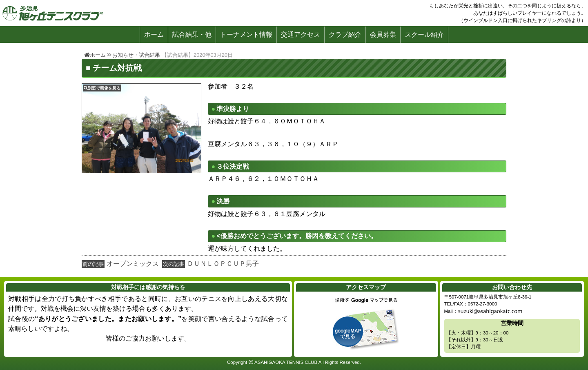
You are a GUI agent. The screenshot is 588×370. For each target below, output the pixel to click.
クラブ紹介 (345, 35)
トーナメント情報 (246, 35)
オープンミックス (133, 264)
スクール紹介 (424, 35)
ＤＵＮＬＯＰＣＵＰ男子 (223, 264)
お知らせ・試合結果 (136, 55)
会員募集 (383, 35)
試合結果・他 (192, 35)
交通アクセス (301, 35)
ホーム (154, 35)
